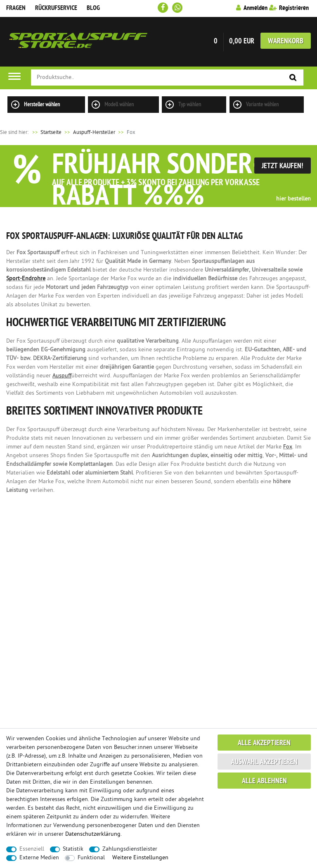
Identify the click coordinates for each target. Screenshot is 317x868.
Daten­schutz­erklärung (93, 834)
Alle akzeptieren (264, 743)
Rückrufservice (56, 8)
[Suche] (293, 78)
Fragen (16, 8)
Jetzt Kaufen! (283, 166)
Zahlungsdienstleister (130, 849)
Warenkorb (286, 42)
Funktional (91, 858)
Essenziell (32, 849)
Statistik (73, 849)
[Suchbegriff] (167, 77)
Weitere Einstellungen (140, 858)
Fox (288, 447)
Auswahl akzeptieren (264, 762)
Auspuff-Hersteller (94, 132)
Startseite (46, 132)
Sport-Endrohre (26, 279)
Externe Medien (39, 858)
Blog (93, 8)
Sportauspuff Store (78, 42)
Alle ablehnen (264, 781)
